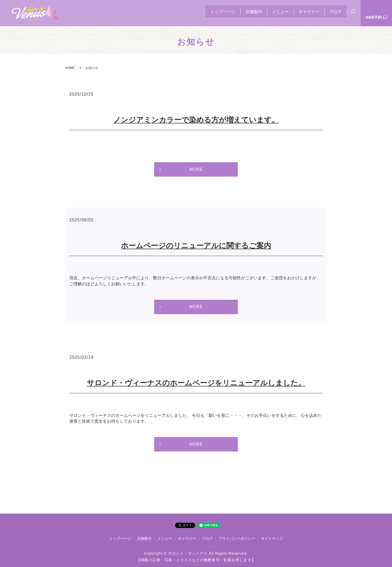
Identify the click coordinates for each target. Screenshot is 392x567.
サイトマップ (272, 538)
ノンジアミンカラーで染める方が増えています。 (196, 120)
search (353, 14)
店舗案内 (244, 13)
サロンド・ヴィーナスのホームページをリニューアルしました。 (196, 383)
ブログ (334, 13)
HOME (70, 68)
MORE (196, 169)
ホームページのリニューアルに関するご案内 (196, 246)
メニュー (273, 13)
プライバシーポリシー (237, 538)
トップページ (211, 13)
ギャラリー (305, 13)
